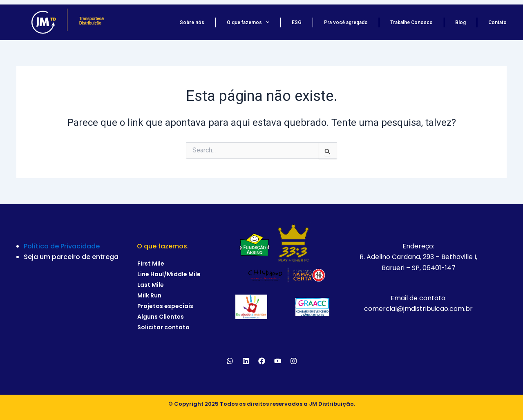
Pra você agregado (346, 22)
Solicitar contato (163, 327)
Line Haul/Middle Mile (169, 274)
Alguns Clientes (161, 317)
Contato (497, 22)
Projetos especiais (165, 306)
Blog (460, 22)
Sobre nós (192, 22)
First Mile (151, 264)
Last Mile (151, 285)
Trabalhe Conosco (411, 22)
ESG (297, 22)
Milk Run (149, 295)
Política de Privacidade (62, 246)
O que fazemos (248, 22)
